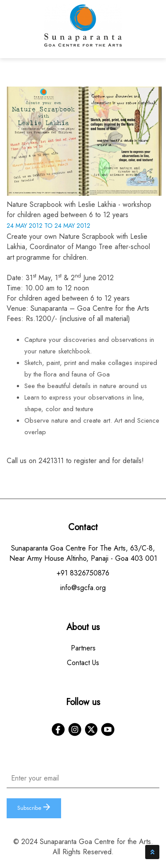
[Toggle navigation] (151, 31)
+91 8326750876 (83, 573)
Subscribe (34, 808)
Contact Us (83, 663)
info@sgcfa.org (83, 588)
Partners (83, 648)
